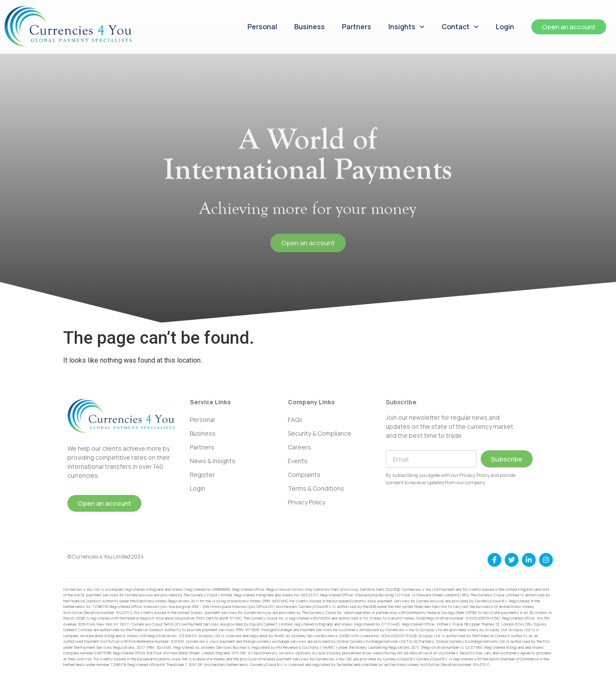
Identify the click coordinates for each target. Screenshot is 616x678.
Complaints (304, 475)
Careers (299, 447)
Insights (406, 27)
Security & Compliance (320, 433)
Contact (460, 27)
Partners (357, 27)
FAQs (295, 420)
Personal (262, 27)
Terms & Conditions (316, 488)
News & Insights (213, 461)
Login (505, 27)
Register (202, 475)
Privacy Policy (306, 502)
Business (310, 27)
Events (298, 461)
